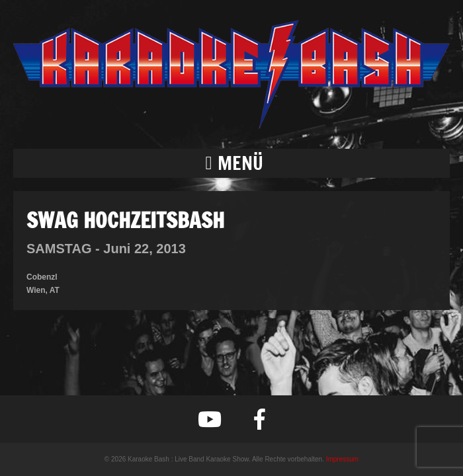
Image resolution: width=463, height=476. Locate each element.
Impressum (342, 459)
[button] (232, 163)
